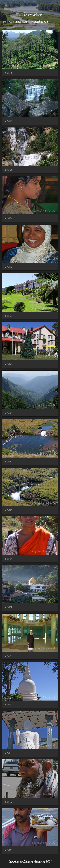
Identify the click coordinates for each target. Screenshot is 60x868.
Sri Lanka (14, 22)
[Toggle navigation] (6, 5)
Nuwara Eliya (29, 22)
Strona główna (4, 22)
